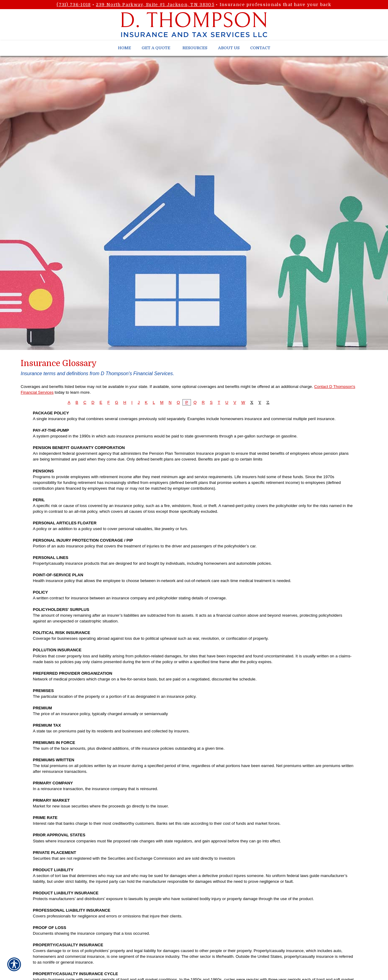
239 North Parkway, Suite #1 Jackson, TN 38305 (155, 5)
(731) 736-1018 (74, 5)
